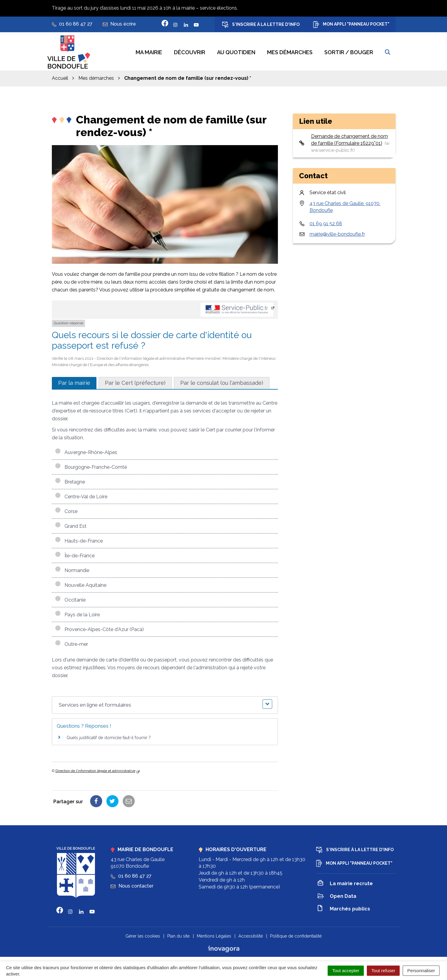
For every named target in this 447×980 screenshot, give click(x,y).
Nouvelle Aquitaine (81, 584)
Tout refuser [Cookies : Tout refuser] (383, 971)
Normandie (72, 569)
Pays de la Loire (77, 613)
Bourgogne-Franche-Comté (91, 466)
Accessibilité (251, 935)
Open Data (337, 895)
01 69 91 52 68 (326, 222)
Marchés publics (344, 908)
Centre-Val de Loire (81, 495)
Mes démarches (290, 52)
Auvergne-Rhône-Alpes (86, 451)
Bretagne (70, 480)
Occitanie (70, 598)
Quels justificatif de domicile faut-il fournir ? (109, 736)
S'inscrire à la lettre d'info (261, 25)
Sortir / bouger (349, 52)
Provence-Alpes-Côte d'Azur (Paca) (99, 628)
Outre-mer (71, 643)
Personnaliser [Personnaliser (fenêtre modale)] (421, 971)
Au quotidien (236, 52)
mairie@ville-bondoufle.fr (337, 233)
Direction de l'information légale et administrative (95, 769)
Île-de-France (75, 554)
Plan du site (178, 935)
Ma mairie (149, 52)
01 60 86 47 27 (131, 875)
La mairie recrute (345, 883)
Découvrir (190, 52)
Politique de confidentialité (296, 935)
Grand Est (71, 525)
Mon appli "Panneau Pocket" (351, 25)
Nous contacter (132, 884)
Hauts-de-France (79, 539)
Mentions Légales (214, 935)
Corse (66, 510)
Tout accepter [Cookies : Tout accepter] (346, 971)
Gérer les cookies (143, 935)
